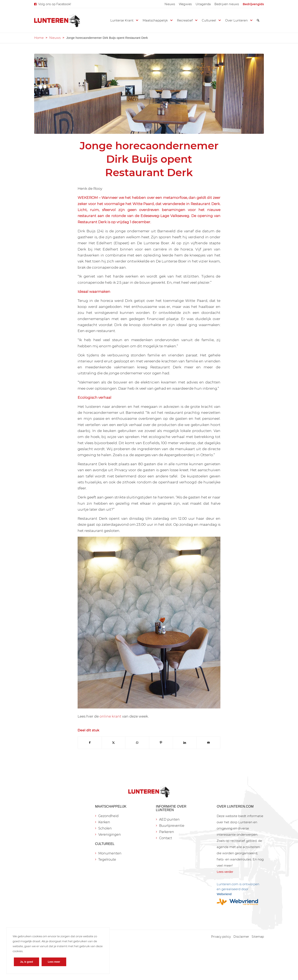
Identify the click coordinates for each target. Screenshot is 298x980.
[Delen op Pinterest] (161, 743)
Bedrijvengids (253, 4)
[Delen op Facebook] (90, 743)
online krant (110, 716)
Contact (166, 838)
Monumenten (110, 853)
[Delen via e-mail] (208, 743)
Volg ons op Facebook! (55, 4)
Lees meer (54, 962)
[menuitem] (170, 4)
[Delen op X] (114, 743)
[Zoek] (258, 20)
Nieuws (170, 4)
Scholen (105, 828)
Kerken (104, 822)
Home (39, 38)
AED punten (169, 819)
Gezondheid (108, 816)
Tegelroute (107, 860)
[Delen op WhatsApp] (137, 743)
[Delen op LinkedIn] (185, 743)
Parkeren (167, 832)
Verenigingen (110, 835)
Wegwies (185, 4)
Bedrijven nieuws (227, 4)
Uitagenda (203, 4)
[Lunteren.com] (57, 20)
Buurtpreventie (172, 826)
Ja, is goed (26, 962)
